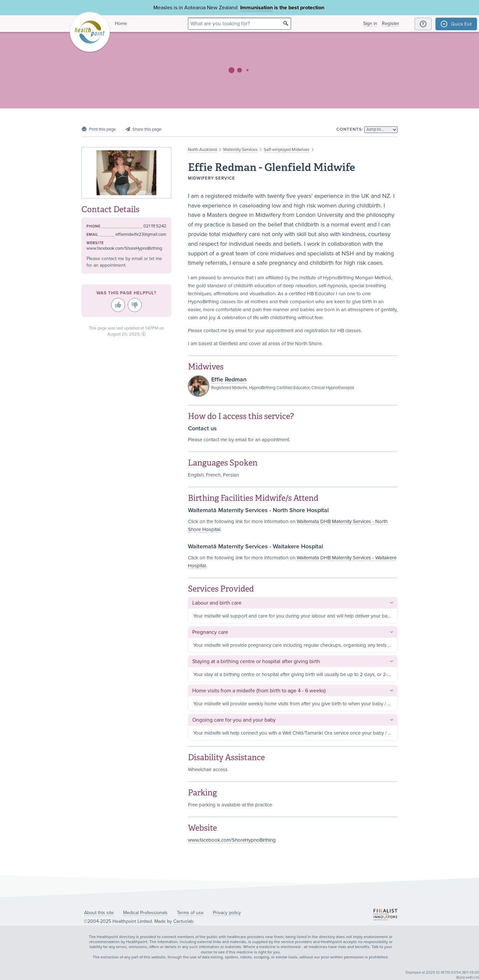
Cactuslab (183, 921)
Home (121, 23)
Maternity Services (240, 150)
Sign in (370, 23)
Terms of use (190, 913)
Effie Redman (229, 379)
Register (391, 23)
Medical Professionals (145, 913)
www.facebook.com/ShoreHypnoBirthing (232, 840)
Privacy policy (227, 913)
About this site (99, 913)
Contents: (350, 129)
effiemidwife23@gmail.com (141, 234)
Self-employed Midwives (287, 150)
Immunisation (256, 8)
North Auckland (202, 150)
